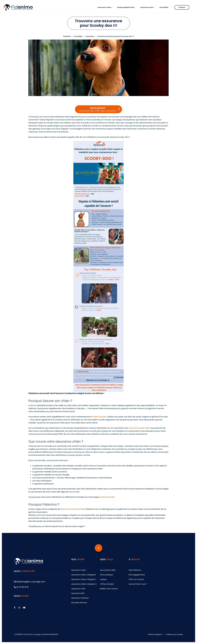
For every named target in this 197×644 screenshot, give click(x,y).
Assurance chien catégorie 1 (84, 579)
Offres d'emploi (107, 584)
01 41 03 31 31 (21, 587)
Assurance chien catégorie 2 (84, 584)
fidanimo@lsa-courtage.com (30, 582)
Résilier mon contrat (109, 589)
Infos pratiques (107, 575)
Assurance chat (78, 589)
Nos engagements (137, 575)
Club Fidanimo (135, 570)
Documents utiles (108, 570)
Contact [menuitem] (182, 7)
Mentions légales (155, 634)
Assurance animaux (80, 598)
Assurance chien (79, 570)
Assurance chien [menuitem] (105, 10)
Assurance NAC (78, 593)
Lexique (103, 579)
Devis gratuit (98, 109)
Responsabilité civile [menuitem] (127, 10)
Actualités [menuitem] (164, 7)
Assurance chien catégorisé (84, 575)
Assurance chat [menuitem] (148, 10)
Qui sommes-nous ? (138, 584)
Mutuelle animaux (79, 603)
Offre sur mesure (136, 579)
